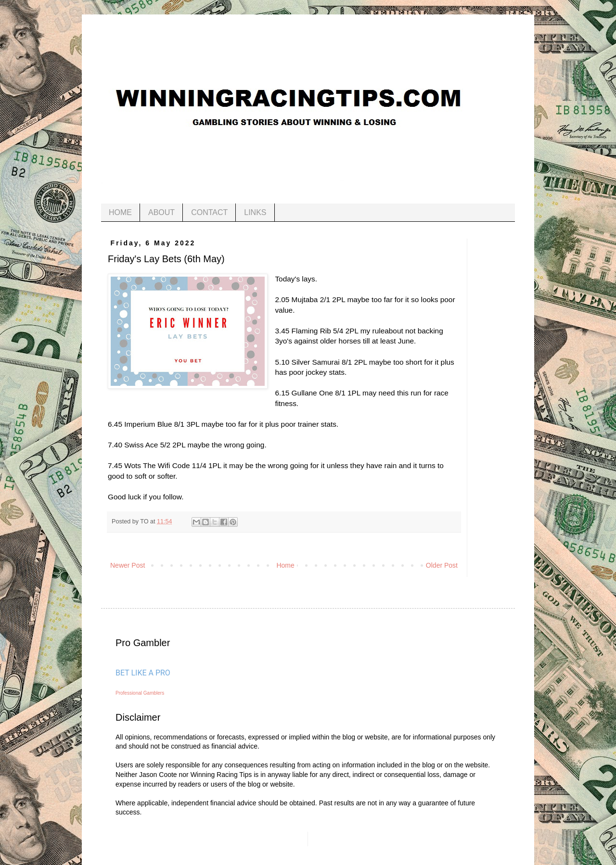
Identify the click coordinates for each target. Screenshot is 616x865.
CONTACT (209, 212)
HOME (120, 212)
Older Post (442, 565)
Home (285, 565)
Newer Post (128, 565)
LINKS (255, 212)
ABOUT (161, 212)
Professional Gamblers (140, 693)
